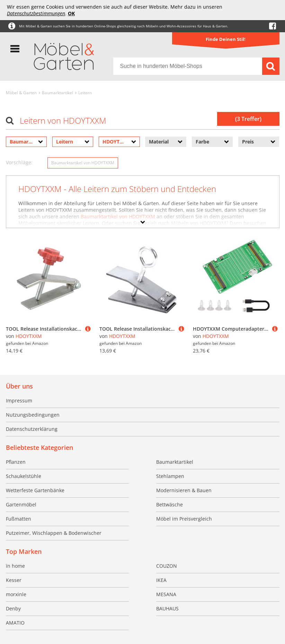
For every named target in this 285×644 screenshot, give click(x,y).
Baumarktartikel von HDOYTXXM (83, 163)
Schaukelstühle (24, 476)
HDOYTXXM (29, 336)
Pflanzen (16, 462)
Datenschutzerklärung (32, 429)
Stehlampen (170, 476)
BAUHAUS (167, 608)
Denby (13, 608)
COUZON (167, 566)
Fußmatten (19, 519)
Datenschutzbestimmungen (36, 13)
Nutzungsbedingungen (33, 415)
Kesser (14, 580)
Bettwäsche (170, 504)
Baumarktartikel (57, 93)
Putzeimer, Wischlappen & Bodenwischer (54, 533)
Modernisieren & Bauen (184, 490)
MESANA (166, 594)
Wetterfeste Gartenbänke (35, 490)
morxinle (16, 594)
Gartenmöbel (21, 504)
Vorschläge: (19, 162)
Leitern (85, 93)
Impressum (19, 401)
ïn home (15, 566)
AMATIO (15, 623)
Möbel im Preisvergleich (184, 519)
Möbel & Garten (21, 93)
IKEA (161, 580)
